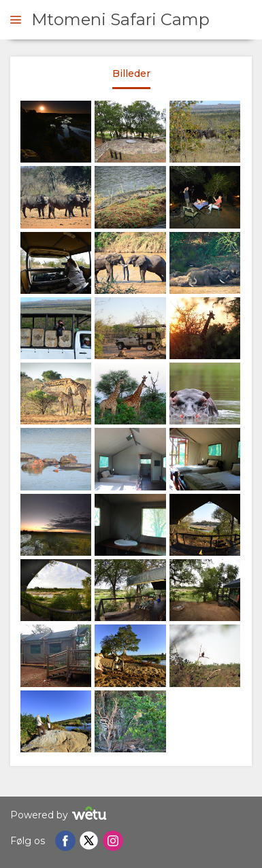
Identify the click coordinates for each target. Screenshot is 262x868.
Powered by (60, 815)
